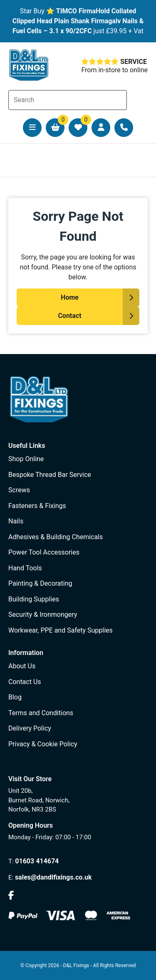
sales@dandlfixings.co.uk (53, 877)
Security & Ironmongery (43, 615)
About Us (22, 666)
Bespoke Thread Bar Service (50, 475)
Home (70, 297)
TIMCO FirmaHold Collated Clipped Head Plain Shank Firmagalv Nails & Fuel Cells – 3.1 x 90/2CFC (78, 21)
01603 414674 (37, 861)
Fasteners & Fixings (37, 506)
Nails (16, 521)
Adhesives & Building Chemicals (56, 537)
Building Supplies (34, 599)
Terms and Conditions (41, 713)
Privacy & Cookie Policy (43, 744)
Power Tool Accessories (44, 552)
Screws (19, 490)
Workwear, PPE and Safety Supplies (61, 630)
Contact (69, 316)
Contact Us (25, 682)
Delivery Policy (30, 728)
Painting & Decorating (40, 583)
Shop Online (26, 459)
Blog (15, 697)
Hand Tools (25, 568)
